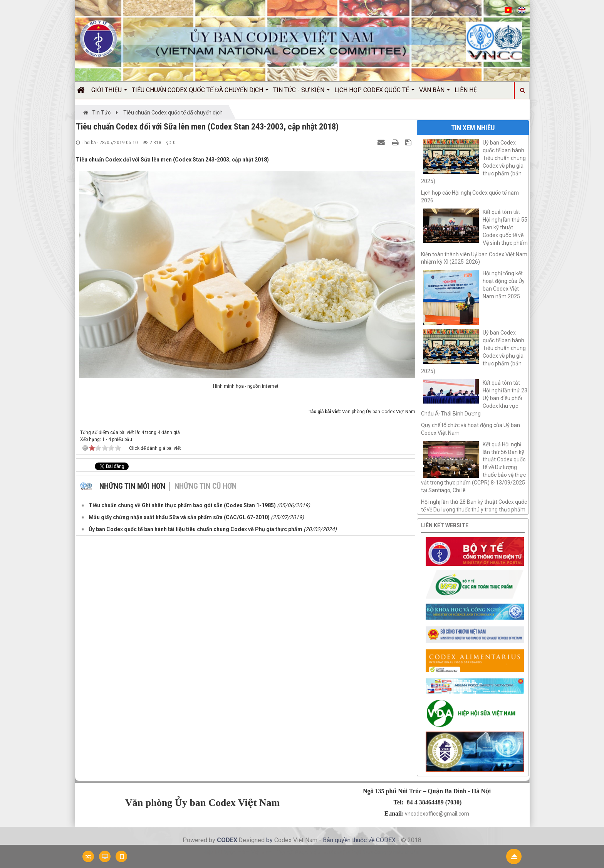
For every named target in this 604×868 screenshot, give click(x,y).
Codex (284, 840)
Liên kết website (445, 525)
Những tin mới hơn (132, 486)
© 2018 (411, 840)
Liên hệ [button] (466, 90)
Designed (252, 840)
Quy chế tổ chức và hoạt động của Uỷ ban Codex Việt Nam (471, 429)
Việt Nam (305, 840)
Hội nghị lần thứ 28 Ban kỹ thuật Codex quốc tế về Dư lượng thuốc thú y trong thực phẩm (474, 506)
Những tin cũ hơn (206, 486)
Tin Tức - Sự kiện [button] (301, 93)
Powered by (200, 840)
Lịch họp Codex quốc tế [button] (374, 93)
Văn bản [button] (435, 93)
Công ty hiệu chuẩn (397, 852)
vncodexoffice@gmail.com (437, 814)
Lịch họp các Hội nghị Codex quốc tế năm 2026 (470, 197)
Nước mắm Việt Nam (349, 852)
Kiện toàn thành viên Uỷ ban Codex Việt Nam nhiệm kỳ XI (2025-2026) (474, 258)
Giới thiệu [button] (109, 93)
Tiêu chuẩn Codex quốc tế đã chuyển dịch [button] (200, 93)
